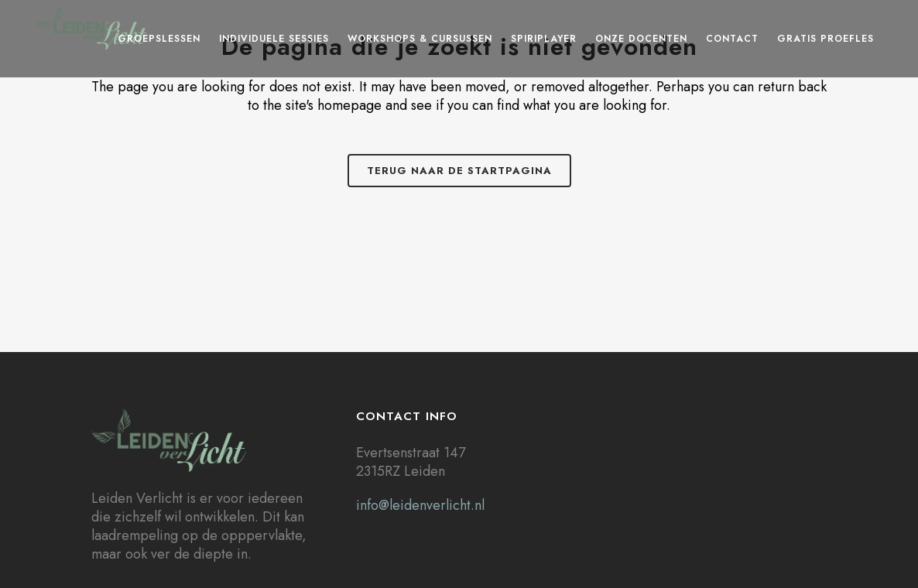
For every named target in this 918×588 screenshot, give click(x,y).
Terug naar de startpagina (459, 171)
